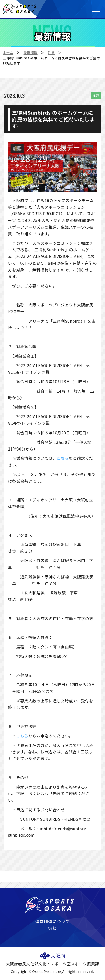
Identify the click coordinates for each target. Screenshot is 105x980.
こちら (63, 458)
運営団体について (53, 921)
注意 (51, 52)
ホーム (8, 52)
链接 (53, 928)
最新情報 (31, 52)
